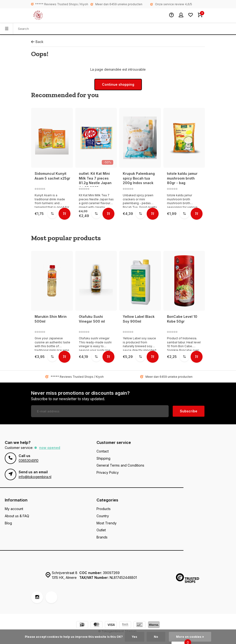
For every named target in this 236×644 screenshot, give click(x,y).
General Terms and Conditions (120, 465)
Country (103, 516)
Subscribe (189, 411)
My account (14, 509)
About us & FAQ (17, 516)
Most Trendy (107, 523)
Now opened (50, 448)
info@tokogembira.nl (35, 477)
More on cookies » (190, 637)
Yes (134, 637)
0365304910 (29, 460)
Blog (8, 523)
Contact (103, 451)
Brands (102, 537)
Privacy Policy (108, 472)
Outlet (101, 530)
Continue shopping (118, 84)
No (156, 637)
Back (37, 42)
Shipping (103, 458)
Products (104, 509)
